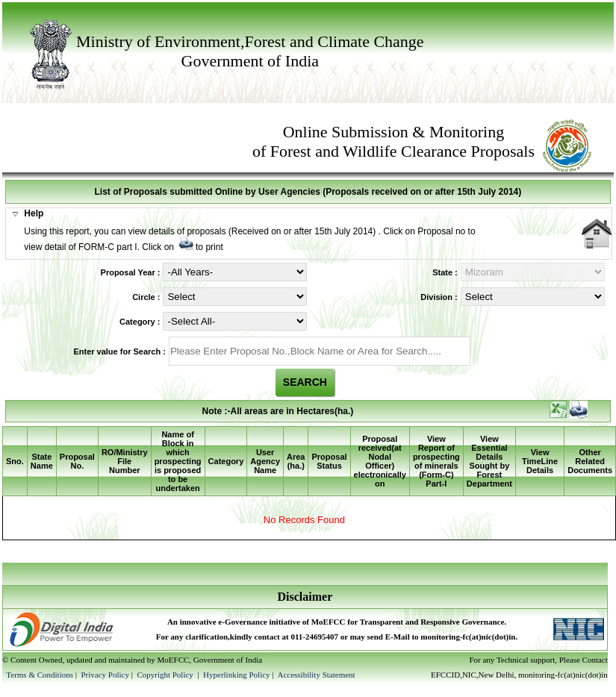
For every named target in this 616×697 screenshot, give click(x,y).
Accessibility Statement (316, 675)
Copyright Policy (166, 675)
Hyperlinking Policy (237, 675)
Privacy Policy (106, 675)
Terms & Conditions (40, 675)
